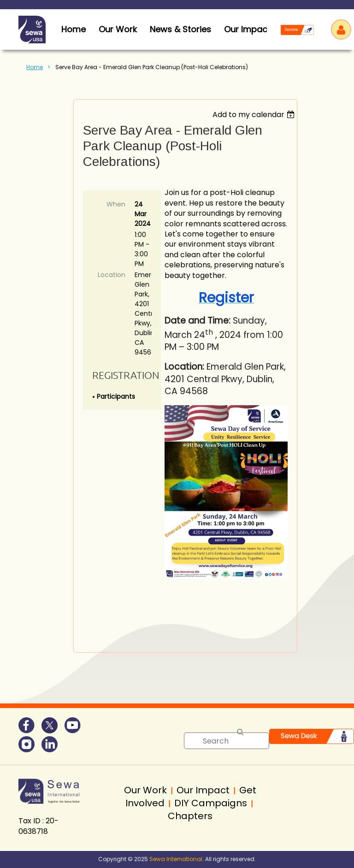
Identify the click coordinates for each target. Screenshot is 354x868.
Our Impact (247, 29)
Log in (341, 30)
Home (35, 67)
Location (112, 275)
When (116, 204)
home (74, 29)
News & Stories (180, 29)
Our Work (118, 29)
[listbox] (255, 115)
